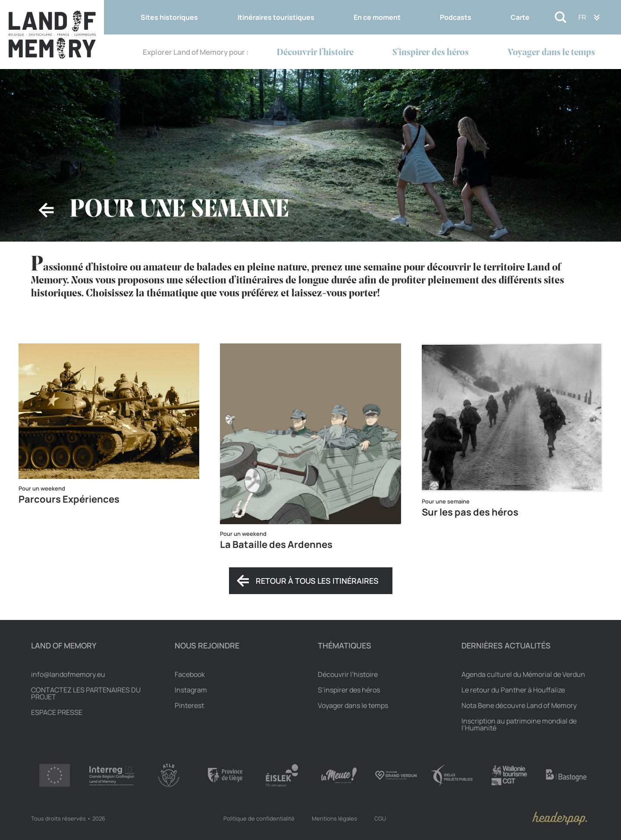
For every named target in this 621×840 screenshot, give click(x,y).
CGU (380, 818)
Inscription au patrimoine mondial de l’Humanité (519, 724)
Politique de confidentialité (259, 818)
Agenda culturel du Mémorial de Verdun (523, 674)
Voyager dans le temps (551, 53)
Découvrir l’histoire (315, 53)
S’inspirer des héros (431, 53)
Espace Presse (57, 712)
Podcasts (456, 17)
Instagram (191, 690)
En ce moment (377, 17)
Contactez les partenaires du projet (86, 693)
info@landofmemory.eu (68, 674)
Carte (520, 17)
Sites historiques (169, 17)
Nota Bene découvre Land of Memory (519, 705)
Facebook (190, 674)
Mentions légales (334, 818)
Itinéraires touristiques (276, 17)
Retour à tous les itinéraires (317, 581)
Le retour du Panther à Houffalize (513, 690)
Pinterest (189, 705)
